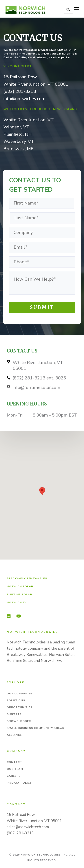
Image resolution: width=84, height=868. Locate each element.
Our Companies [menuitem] (19, 694)
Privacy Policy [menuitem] (19, 783)
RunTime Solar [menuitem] (19, 594)
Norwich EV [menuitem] (17, 602)
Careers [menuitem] (14, 776)
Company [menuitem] (16, 751)
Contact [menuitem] (14, 762)
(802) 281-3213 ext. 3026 (39, 386)
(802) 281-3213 (20, 91)
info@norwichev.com (24, 99)
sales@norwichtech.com (28, 827)
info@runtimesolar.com (36, 395)
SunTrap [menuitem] (14, 714)
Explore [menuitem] (16, 682)
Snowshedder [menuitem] (19, 721)
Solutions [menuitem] (16, 700)
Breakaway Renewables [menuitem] (27, 578)
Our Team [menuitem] (15, 769)
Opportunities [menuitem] (19, 707)
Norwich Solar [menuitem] (20, 586)
